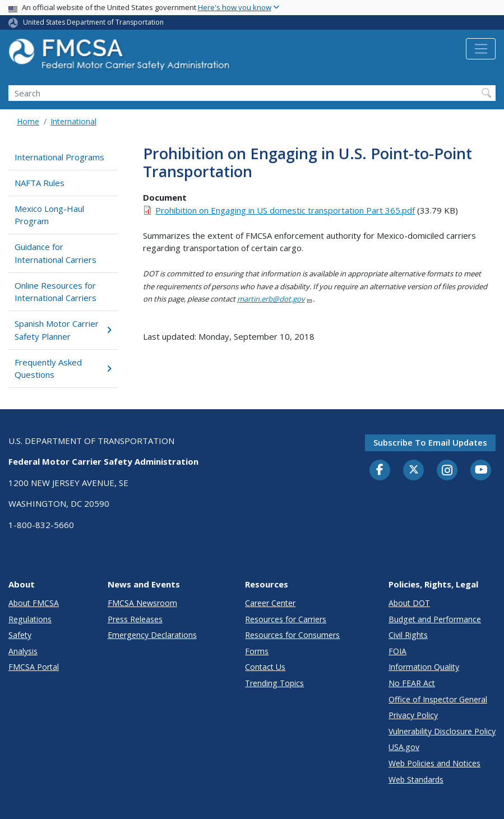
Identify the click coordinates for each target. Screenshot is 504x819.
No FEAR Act (412, 683)
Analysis (23, 651)
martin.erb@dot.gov (275, 299)
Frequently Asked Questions (63, 369)
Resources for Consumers (292, 635)
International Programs (59, 157)
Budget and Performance (435, 619)
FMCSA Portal (34, 667)
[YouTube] (481, 470)
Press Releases (135, 619)
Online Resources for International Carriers (56, 292)
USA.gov (404, 747)
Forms (257, 651)
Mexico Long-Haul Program (49, 215)
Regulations (30, 619)
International (73, 121)
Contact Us (265, 667)
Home (28, 121)
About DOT (409, 603)
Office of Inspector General (438, 699)
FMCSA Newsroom (142, 603)
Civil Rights (408, 635)
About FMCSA (34, 603)
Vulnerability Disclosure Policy (442, 731)
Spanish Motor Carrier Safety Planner (63, 330)
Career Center (270, 603)
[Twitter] (414, 470)
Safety (20, 635)
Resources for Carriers (286, 619)
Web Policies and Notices (434, 763)
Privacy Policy (413, 715)
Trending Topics (274, 683)
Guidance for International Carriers (56, 253)
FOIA (397, 651)
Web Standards (416, 779)
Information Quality (424, 667)
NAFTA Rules (40, 183)
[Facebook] (380, 470)
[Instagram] (447, 471)
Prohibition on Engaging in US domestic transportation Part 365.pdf (285, 210)
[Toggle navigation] (481, 49)
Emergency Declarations (152, 635)
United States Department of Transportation (93, 22)
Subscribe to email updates (430, 442)
